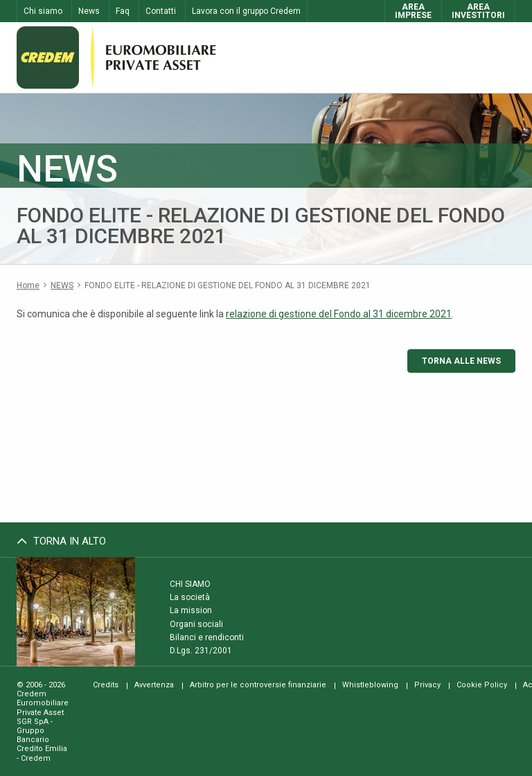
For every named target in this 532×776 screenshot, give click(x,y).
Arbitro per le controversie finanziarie (258, 685)
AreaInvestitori (478, 11)
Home (28, 285)
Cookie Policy (482, 685)
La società (190, 597)
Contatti (161, 11)
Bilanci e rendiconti (207, 637)
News (89, 11)
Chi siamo (43, 11)
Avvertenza (154, 685)
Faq (123, 11)
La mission (191, 610)
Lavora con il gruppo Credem (246, 11)
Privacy (427, 685)
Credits (106, 685)
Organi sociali (196, 624)
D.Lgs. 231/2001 (201, 651)
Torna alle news (461, 361)
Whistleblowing (370, 685)
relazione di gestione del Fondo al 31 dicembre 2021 (339, 314)
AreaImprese (413, 11)
